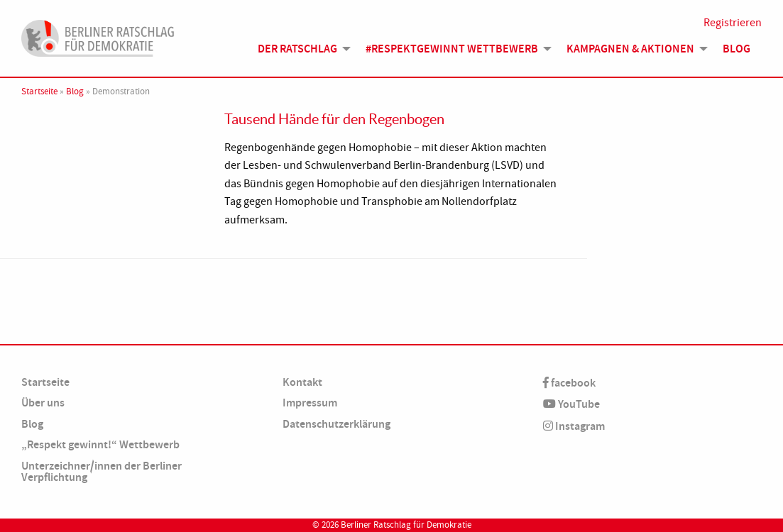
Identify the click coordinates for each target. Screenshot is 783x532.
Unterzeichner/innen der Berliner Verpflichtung (102, 471)
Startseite (39, 92)
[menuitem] (300, 49)
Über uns (43, 403)
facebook (569, 383)
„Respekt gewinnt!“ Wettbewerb (100, 444)
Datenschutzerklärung (336, 424)
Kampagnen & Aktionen (630, 49)
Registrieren (733, 23)
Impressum (310, 403)
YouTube (571, 404)
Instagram (574, 426)
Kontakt (302, 382)
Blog (737, 49)
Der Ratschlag (297, 49)
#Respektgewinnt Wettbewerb (452, 49)
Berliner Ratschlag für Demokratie (406, 525)
